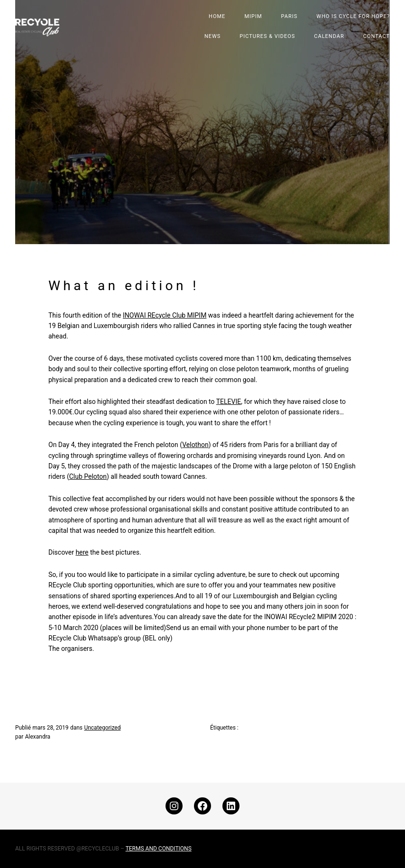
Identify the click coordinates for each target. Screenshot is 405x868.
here (82, 552)
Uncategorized (102, 728)
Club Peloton (88, 476)
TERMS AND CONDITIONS (159, 849)
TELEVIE (229, 402)
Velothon (195, 445)
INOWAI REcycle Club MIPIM (165, 315)
